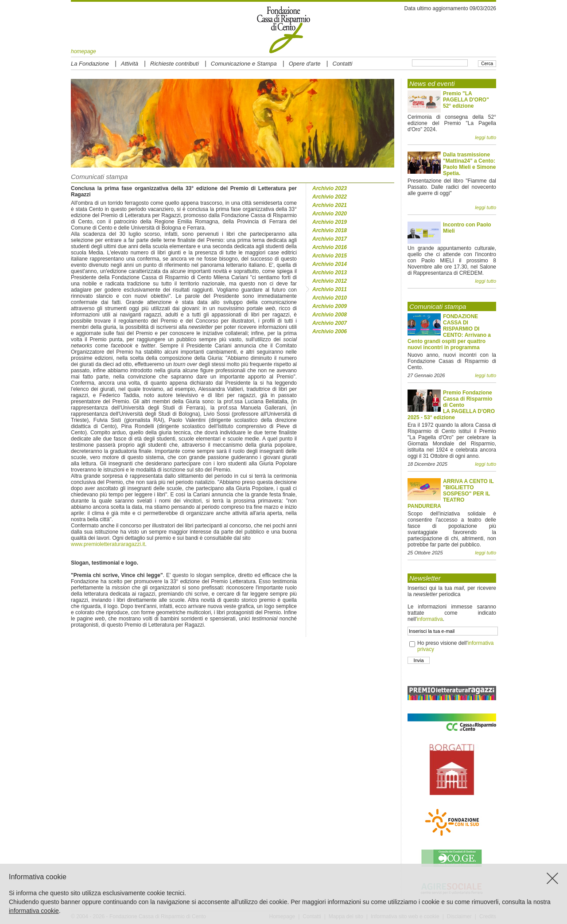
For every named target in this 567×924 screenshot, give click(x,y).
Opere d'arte (305, 64)
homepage (83, 51)
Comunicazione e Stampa (244, 64)
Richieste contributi (175, 64)
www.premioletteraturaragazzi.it (108, 544)
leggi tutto (485, 137)
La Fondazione (90, 64)
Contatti (343, 64)
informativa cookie (34, 911)
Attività (130, 64)
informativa (430, 619)
